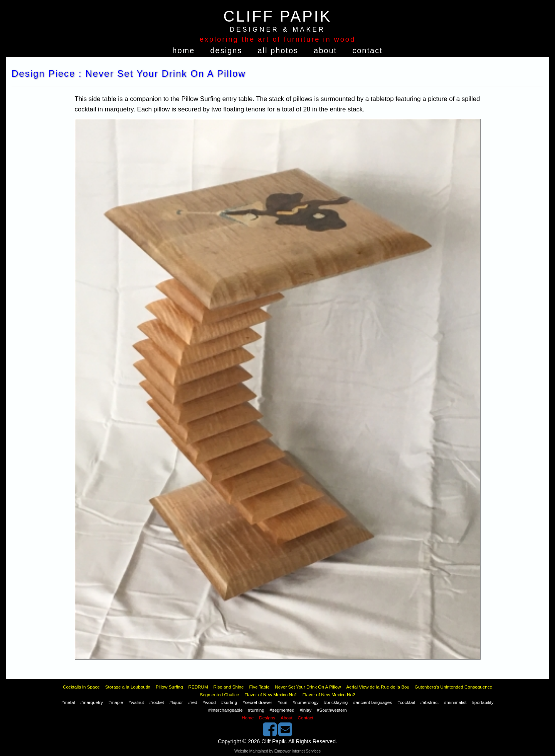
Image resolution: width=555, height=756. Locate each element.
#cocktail (406, 702)
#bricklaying (336, 702)
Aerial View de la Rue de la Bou (378, 687)
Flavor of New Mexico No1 (271, 695)
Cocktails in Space (81, 687)
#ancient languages (373, 702)
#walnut (136, 702)
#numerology (305, 702)
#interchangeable (225, 710)
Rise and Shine (229, 687)
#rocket (156, 702)
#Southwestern (332, 710)
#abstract (429, 702)
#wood (209, 702)
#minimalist (455, 702)
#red (193, 702)
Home (183, 51)
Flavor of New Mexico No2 (329, 695)
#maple (116, 702)
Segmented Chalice (220, 695)
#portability (483, 702)
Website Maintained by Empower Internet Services (277, 751)
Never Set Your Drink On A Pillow (308, 687)
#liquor (176, 702)
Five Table (259, 687)
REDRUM (198, 687)
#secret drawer (257, 702)
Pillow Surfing (169, 687)
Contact (367, 51)
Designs (226, 51)
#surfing (229, 702)
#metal (68, 702)
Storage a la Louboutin (128, 687)
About (325, 51)
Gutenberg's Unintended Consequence (453, 687)
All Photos (278, 51)
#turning (256, 710)
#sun (282, 702)
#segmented (282, 710)
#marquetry (92, 702)
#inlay (306, 710)
